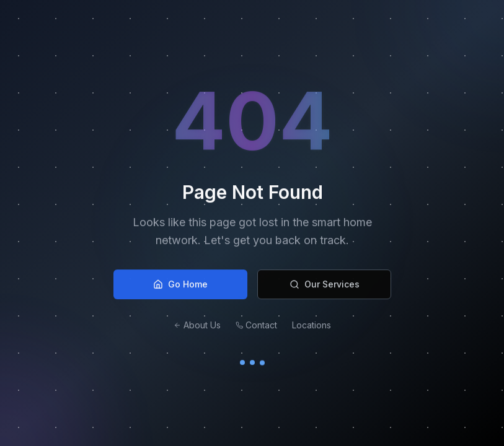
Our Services (324, 287)
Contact (256, 328)
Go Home (180, 287)
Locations (312, 328)
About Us (197, 328)
